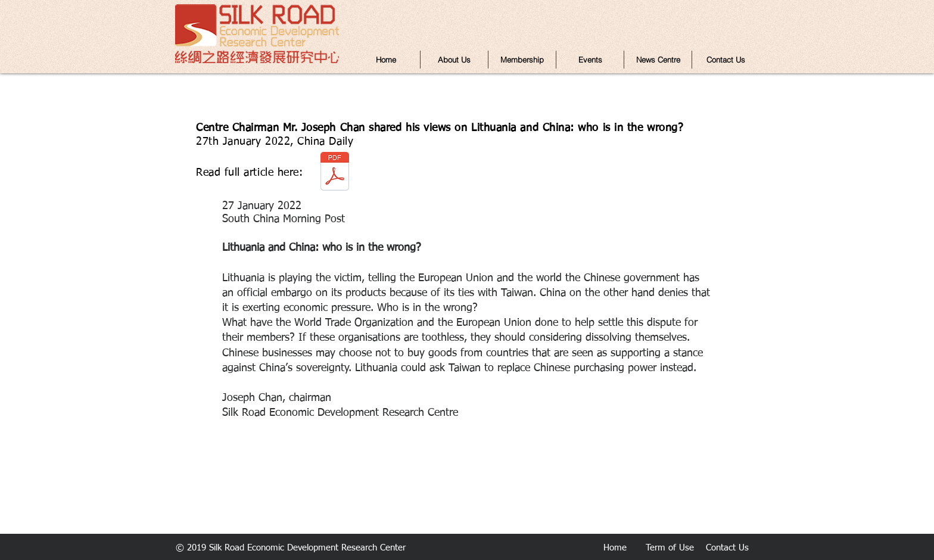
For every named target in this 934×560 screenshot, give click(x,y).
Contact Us (727, 548)
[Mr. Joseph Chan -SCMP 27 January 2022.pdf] (334, 173)
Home (615, 548)
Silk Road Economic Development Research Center (307, 548)
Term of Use (670, 548)
